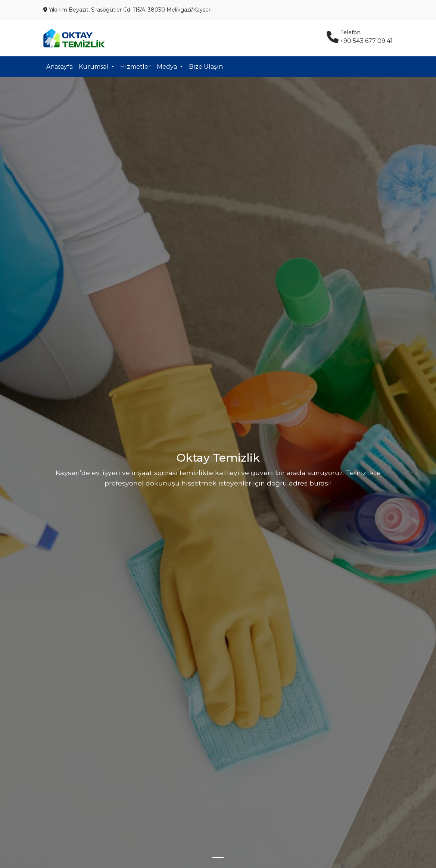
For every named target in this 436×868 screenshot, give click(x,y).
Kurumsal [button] (94, 67)
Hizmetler (136, 67)
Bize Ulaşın (206, 67)
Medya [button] (168, 67)
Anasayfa (60, 67)
